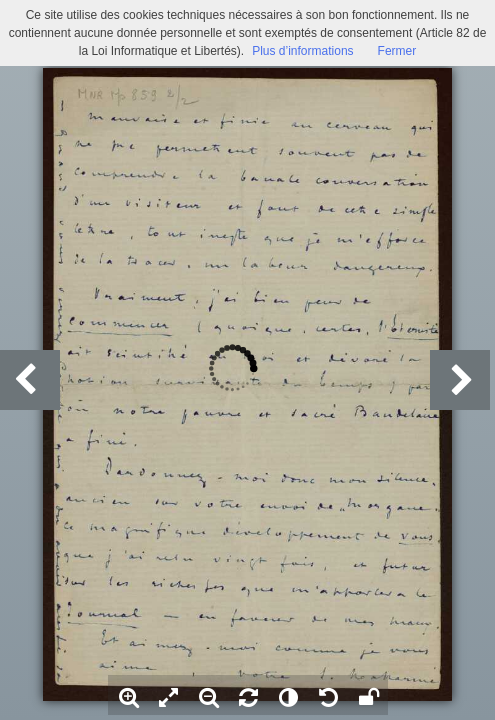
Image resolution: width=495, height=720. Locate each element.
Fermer (397, 51)
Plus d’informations (302, 51)
